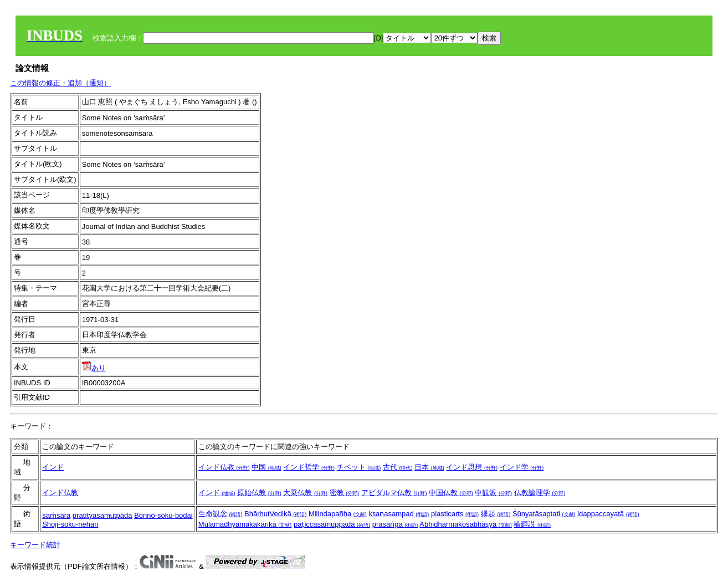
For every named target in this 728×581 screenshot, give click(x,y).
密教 (345, 493)
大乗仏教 (305, 493)
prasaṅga (395, 524)
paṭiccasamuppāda (332, 524)
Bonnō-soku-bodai (163, 515)
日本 (429, 467)
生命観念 (221, 514)
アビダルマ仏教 (394, 493)
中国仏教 (451, 493)
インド (53, 467)
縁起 (496, 514)
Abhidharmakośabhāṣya (466, 524)
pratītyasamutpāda (102, 515)
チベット (359, 467)
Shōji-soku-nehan (70, 524)
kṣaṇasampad (399, 514)
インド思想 (472, 467)
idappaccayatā (608, 514)
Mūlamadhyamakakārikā (245, 524)
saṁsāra (56, 515)
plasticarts (455, 514)
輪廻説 (532, 524)
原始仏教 (259, 493)
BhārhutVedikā (275, 514)
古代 (398, 467)
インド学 (522, 467)
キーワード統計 (35, 545)
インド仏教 (224, 467)
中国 (266, 467)
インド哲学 (309, 467)
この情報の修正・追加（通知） (60, 83)
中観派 (493, 493)
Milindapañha (338, 514)
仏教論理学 (540, 493)
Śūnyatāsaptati (544, 514)
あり (94, 368)
